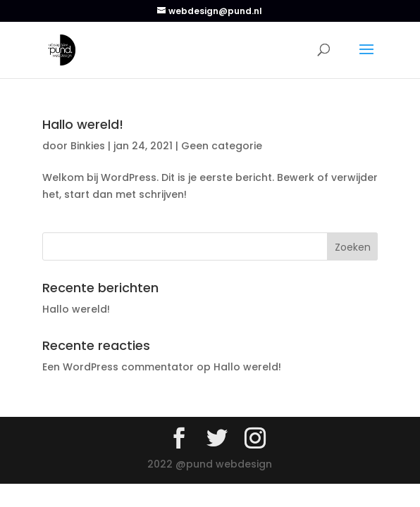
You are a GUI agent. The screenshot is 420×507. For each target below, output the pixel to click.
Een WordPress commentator (118, 367)
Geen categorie (222, 146)
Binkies (88, 146)
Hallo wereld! (83, 124)
